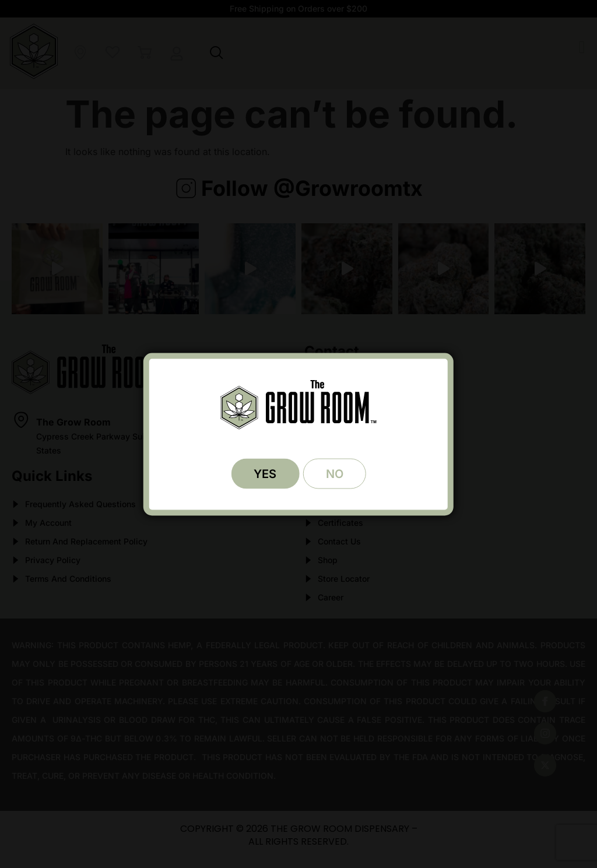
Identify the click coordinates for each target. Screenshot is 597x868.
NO (335, 473)
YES (264, 473)
